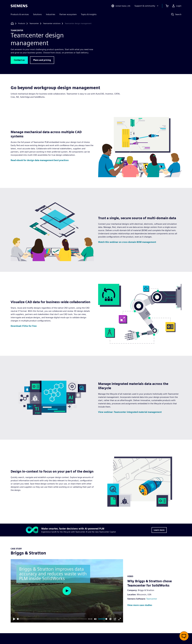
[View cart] (167, 6)
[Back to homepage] (12, 23)
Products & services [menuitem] (20, 14)
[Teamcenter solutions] (52, 24)
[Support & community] (147, 6)
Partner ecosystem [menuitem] (68, 14)
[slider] (52, 619)
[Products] (22, 24)
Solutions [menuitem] (37, 14)
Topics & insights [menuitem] (89, 14)
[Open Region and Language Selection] (121, 6)
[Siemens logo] (19, 6)
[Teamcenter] (34, 24)
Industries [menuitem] (51, 14)
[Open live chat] (184, 636)
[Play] (14, 619)
